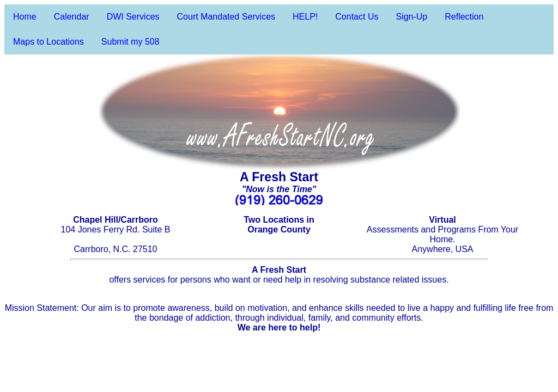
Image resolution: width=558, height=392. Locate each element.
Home (25, 17)
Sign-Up (411, 17)
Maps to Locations (48, 42)
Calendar (72, 17)
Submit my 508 (131, 42)
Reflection (464, 17)
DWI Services (133, 17)
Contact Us (357, 17)
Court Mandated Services (226, 17)
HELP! (305, 17)
